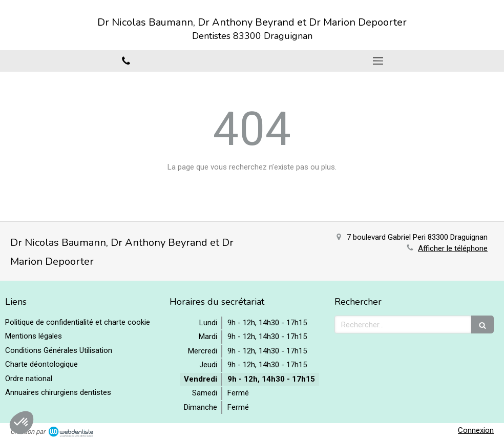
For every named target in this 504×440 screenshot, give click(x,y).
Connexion (476, 430)
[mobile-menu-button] (378, 61)
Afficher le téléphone (453, 248)
